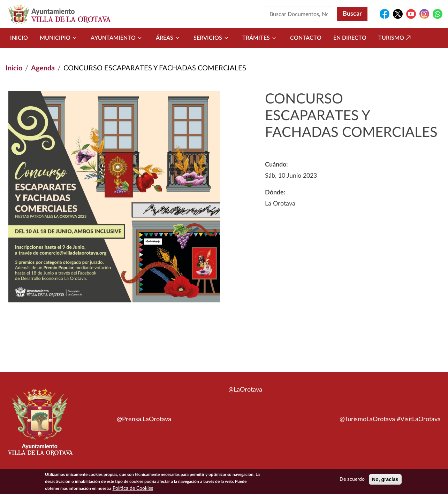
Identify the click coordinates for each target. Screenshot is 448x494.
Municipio (59, 38)
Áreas (169, 38)
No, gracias (385, 480)
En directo (350, 38)
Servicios (212, 38)
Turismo (395, 38)
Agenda (43, 68)
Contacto (306, 38)
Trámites (260, 38)
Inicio (19, 38)
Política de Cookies (133, 489)
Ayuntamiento (117, 38)
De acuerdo (352, 480)
